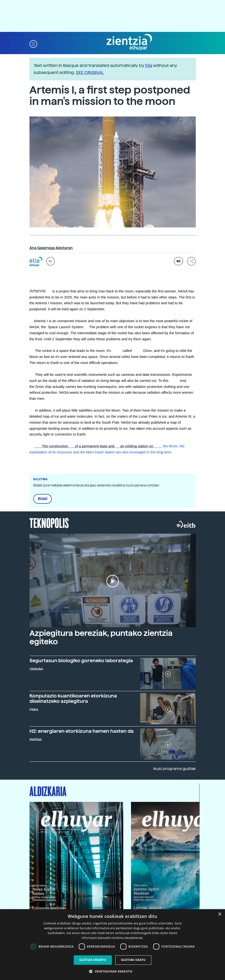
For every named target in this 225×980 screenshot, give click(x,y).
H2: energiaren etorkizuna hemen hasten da (82, 731)
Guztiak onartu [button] (93, 960)
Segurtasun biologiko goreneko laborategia (81, 661)
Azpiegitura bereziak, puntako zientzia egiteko (101, 637)
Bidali (43, 499)
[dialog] (112, 945)
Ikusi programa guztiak (174, 769)
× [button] (220, 914)
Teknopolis (49, 523)
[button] (33, 44)
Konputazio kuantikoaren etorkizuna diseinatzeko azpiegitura (73, 698)
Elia (149, 65)
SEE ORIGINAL (90, 72)
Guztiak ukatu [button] (133, 960)
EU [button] (50, 261)
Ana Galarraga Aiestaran (51, 248)
